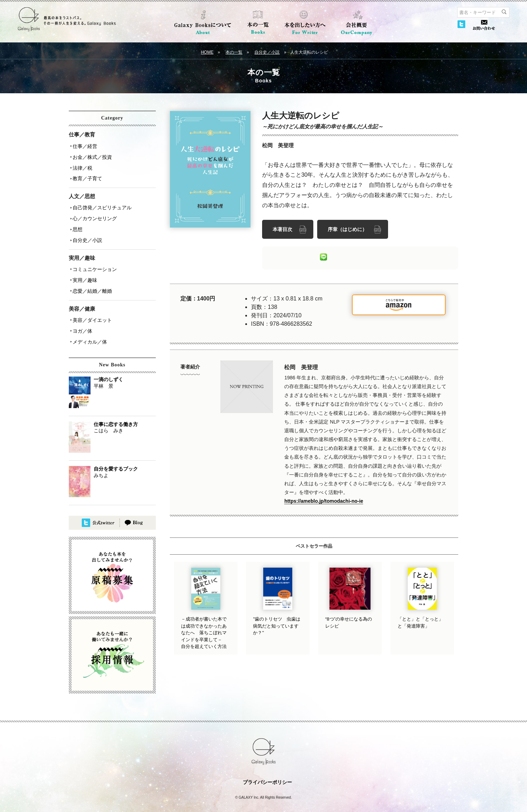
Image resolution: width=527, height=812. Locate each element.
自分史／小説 (267, 52)
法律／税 (81, 165)
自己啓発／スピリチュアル (101, 203)
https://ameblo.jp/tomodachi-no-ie (324, 500)
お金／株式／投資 (91, 155)
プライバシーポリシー (267, 768)
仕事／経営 (84, 146)
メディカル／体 (89, 328)
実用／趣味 (84, 270)
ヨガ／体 (81, 318)
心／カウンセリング (94, 213)
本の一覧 (234, 52)
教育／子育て (86, 175)
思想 (76, 223)
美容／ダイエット (91, 308)
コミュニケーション (94, 260)
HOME (207, 52)
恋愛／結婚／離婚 (91, 280)
